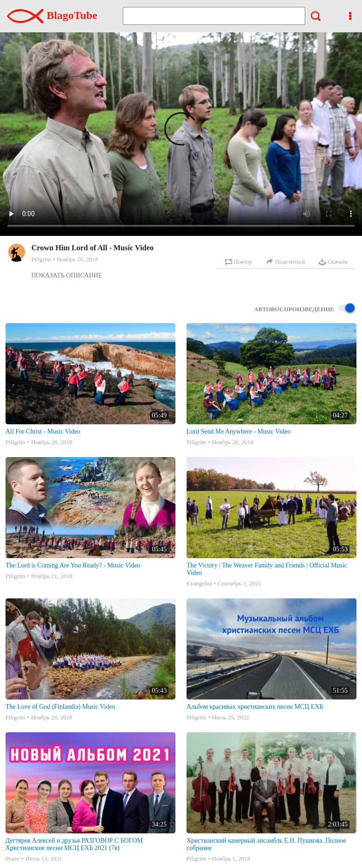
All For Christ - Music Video (43, 431)
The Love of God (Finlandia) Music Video (60, 707)
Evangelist (199, 583)
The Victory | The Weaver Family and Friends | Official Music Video (267, 569)
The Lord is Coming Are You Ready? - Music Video (73, 565)
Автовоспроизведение (304, 309)
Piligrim (41, 259)
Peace (12, 859)
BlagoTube (52, 15)
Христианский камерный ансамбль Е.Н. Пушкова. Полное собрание (266, 844)
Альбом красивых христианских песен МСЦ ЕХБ (255, 707)
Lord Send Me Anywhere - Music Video (238, 431)
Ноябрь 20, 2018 (77, 259)
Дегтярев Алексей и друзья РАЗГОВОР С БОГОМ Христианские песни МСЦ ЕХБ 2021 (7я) (74, 844)
